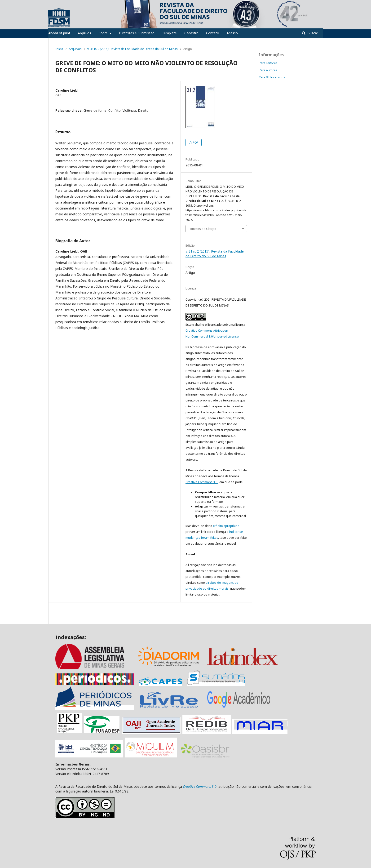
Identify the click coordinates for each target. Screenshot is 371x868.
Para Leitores (268, 63)
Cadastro (191, 33)
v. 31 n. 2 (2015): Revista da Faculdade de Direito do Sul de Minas (132, 49)
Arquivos (84, 33)
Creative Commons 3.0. (202, 482)
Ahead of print (59, 33)
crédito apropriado (226, 526)
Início (59, 49)
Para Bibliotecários (272, 77)
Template (169, 33)
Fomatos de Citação (203, 229)
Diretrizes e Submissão (137, 33)
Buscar (312, 33)
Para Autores (268, 70)
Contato (213, 33)
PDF (195, 142)
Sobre (104, 33)
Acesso (232, 33)
